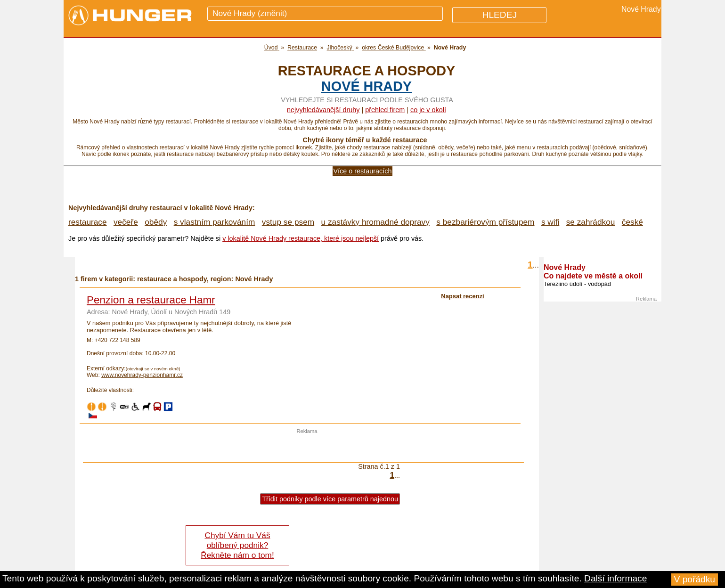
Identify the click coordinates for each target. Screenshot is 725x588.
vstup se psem (288, 222)
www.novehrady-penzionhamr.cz (142, 375)
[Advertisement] (307, 448)
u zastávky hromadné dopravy (375, 222)
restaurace (88, 222)
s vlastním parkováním (215, 222)
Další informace (615, 578)
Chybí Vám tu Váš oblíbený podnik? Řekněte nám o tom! (237, 545)
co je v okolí (428, 110)
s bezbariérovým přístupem (485, 222)
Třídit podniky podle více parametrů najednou (330, 499)
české (632, 222)
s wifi (550, 222)
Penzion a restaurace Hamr (151, 300)
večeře (126, 222)
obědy (156, 222)
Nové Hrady (367, 86)
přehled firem (385, 110)
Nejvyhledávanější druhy (323, 110)
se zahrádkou (591, 222)
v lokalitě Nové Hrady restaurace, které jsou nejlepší (301, 238)
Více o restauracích (363, 171)
